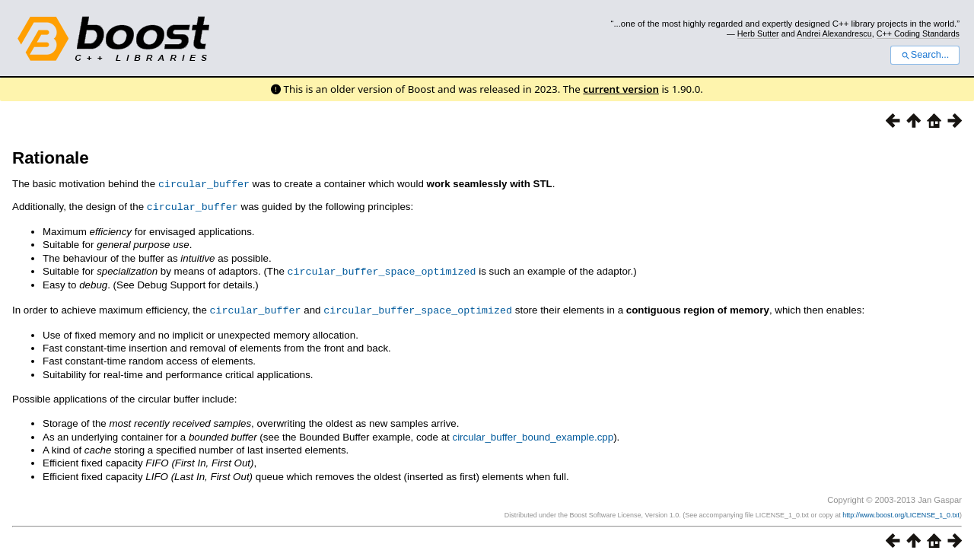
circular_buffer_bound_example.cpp (533, 434)
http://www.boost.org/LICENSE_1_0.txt (901, 512)
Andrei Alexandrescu (834, 33)
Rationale (51, 158)
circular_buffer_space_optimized (382, 269)
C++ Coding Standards (918, 33)
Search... (925, 55)
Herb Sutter (758, 33)
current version (621, 89)
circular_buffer (204, 183)
